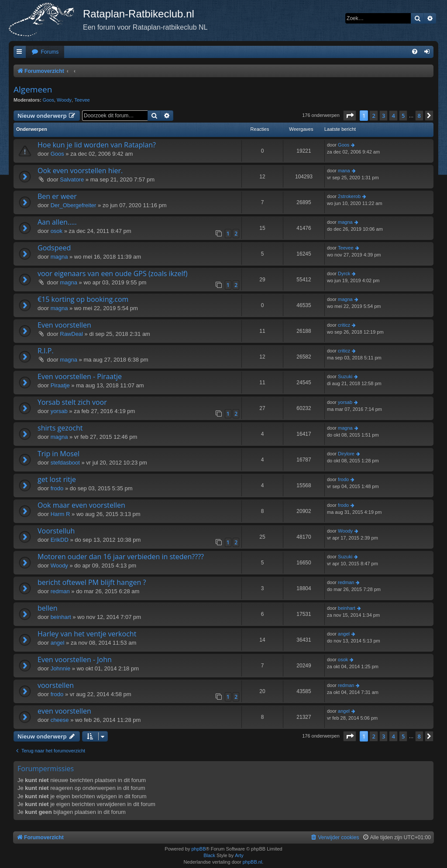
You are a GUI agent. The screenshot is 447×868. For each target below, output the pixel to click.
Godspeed (54, 248)
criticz (344, 325)
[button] (350, 116)
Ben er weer (57, 196)
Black (209, 855)
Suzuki (345, 376)
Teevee (82, 100)
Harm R (60, 514)
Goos (48, 100)
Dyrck (344, 273)
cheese (60, 720)
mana (344, 171)
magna (345, 222)
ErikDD (60, 540)
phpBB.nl (253, 862)
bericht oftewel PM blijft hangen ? (92, 582)
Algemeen (33, 89)
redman (60, 591)
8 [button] (419, 116)
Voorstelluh (56, 531)
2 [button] (373, 116)
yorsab (59, 411)
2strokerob (349, 196)
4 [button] (393, 116)
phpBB (198, 849)
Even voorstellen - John (75, 660)
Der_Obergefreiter (74, 205)
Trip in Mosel (58, 454)
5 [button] (403, 116)
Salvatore (72, 179)
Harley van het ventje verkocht (87, 634)
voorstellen (56, 685)
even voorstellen (64, 711)
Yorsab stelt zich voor (72, 402)
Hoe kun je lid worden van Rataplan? (97, 145)
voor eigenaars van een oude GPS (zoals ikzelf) (113, 273)
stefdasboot (65, 463)
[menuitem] (45, 52)
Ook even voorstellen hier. (80, 171)
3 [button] (383, 116)
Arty (239, 855)
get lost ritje (57, 479)
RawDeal (71, 334)
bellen (48, 608)
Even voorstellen (64, 325)
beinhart (61, 617)
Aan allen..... (57, 222)
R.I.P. (46, 351)
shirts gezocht (60, 428)
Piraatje (60, 385)
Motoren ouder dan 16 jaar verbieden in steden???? (121, 557)
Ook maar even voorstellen (81, 505)
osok (57, 231)
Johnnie (61, 668)
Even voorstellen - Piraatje (80, 376)
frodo (57, 488)
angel (58, 643)
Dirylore (346, 454)
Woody (64, 100)
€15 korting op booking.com (83, 299)
